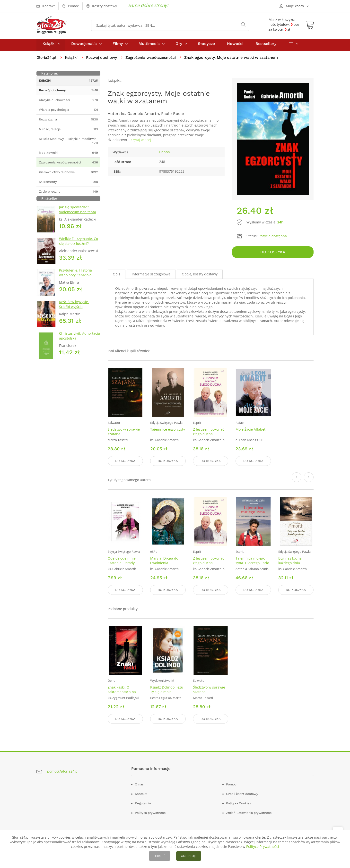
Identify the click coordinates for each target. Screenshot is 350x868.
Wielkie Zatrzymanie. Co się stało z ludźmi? (79, 243)
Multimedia (149, 46)
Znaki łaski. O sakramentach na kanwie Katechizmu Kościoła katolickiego (124, 694)
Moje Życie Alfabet (250, 431)
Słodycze (206, 46)
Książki (49, 46)
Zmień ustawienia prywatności (249, 812)
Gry (179, 46)
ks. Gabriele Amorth (140, 116)
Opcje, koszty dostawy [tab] (200, 276)
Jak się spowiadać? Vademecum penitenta (78, 212)
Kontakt (141, 793)
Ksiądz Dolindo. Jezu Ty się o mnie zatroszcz (167, 692)
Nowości (235, 46)
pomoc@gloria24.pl (63, 770)
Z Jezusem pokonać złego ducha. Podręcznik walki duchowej (209, 438)
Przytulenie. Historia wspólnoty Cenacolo (75, 275)
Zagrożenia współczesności (154, 60)
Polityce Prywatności (263, 847)
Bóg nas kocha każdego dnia (290, 561)
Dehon (165, 154)
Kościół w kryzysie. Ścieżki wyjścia (74, 306)
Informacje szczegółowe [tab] (151, 276)
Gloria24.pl (47, 60)
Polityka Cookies (239, 803)
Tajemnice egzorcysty (168, 431)
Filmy (118, 46)
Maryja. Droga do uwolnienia (164, 561)
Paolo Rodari (173, 116)
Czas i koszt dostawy (242, 793)
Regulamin (143, 803)
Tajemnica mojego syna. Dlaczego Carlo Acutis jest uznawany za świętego (253, 566)
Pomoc (231, 784)
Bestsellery (266, 46)
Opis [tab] (117, 276)
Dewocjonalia (84, 46)
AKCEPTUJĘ (189, 856)
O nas (139, 784)
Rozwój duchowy (103, 60)
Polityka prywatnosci (151, 812)
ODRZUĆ (160, 856)
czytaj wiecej (141, 142)
